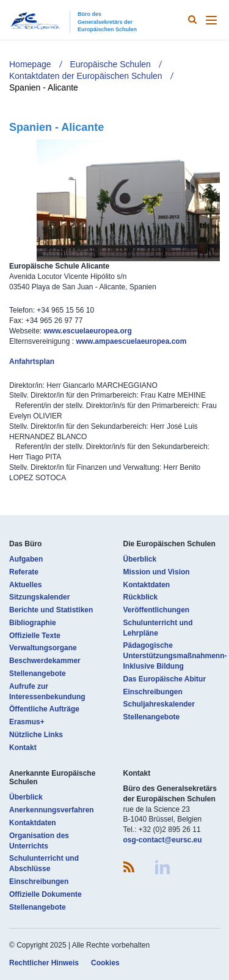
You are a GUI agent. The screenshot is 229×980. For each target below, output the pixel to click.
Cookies (105, 963)
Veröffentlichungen (157, 610)
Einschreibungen (153, 692)
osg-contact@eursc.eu (163, 840)
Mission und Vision (157, 572)
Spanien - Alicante (44, 87)
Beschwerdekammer (45, 661)
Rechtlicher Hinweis (44, 963)
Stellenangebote (38, 674)
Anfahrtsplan (32, 362)
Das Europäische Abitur (165, 679)
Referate (24, 572)
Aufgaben (26, 559)
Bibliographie (33, 623)
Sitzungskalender (39, 597)
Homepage (30, 64)
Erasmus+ (27, 722)
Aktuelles (25, 585)
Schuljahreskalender (159, 704)
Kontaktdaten (147, 585)
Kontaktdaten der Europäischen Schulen (86, 76)
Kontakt (23, 748)
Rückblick (141, 597)
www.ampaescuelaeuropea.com (131, 341)
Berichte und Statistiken (51, 610)
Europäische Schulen (111, 64)
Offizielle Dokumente (45, 894)
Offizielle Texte (35, 636)
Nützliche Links (36, 735)
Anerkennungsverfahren (52, 810)
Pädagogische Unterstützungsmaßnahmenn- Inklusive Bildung (175, 656)
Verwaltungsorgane (43, 648)
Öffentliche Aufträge (44, 709)
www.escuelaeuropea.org (87, 331)
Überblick (140, 559)
